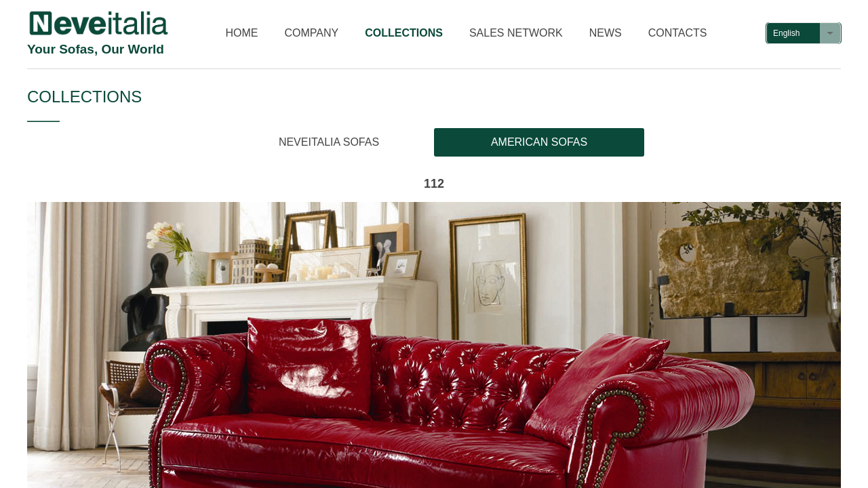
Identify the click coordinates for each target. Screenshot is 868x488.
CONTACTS (678, 33)
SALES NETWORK (516, 33)
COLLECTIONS (404, 33)
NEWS (606, 33)
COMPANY (312, 33)
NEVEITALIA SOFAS (329, 142)
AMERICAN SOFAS (539, 142)
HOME (242, 33)
